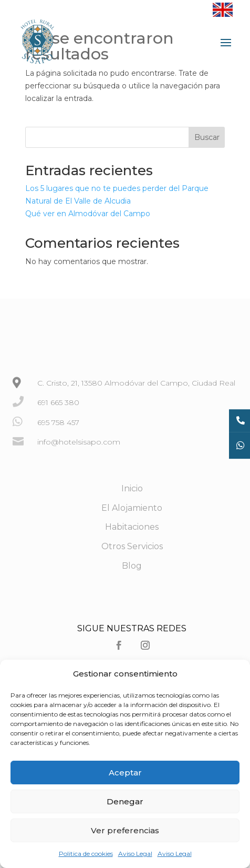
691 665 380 (58, 402)
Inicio (132, 488)
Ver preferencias (125, 830)
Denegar (125, 801)
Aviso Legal (135, 854)
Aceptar (125, 773)
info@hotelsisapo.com (79, 442)
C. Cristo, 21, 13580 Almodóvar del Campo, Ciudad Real (136, 383)
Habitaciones (132, 527)
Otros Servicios (132, 546)
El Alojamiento (132, 508)
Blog (132, 566)
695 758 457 (58, 422)
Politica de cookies (86, 854)
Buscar (207, 137)
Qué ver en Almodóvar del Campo (88, 214)
